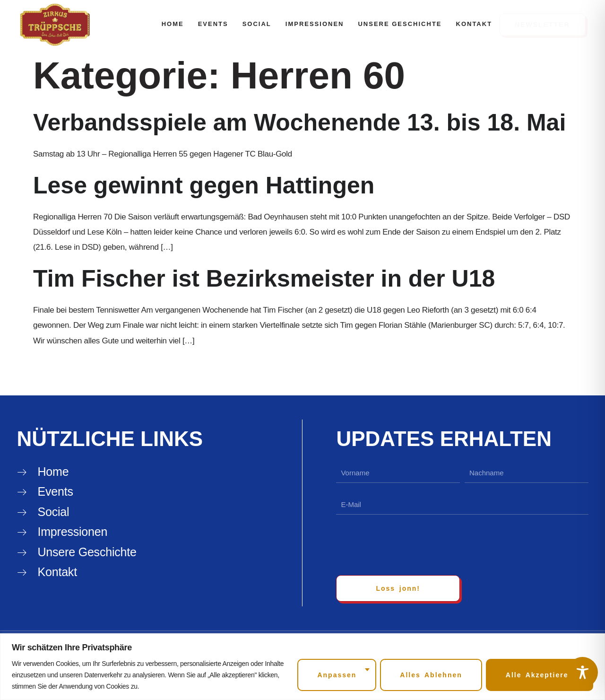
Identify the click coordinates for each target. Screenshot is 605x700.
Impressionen (315, 24)
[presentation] (408, 545)
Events (213, 24)
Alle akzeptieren (540, 675)
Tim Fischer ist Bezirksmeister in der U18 (264, 279)
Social (257, 24)
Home (173, 24)
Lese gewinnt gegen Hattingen (204, 185)
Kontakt (474, 24)
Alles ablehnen (431, 675)
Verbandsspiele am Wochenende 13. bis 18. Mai (299, 122)
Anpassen (337, 675)
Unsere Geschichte (400, 24)
